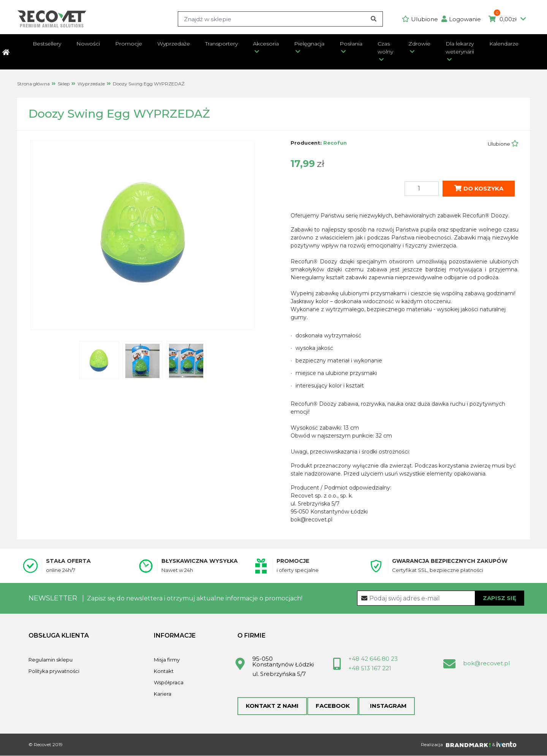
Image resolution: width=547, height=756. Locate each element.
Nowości (88, 44)
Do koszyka (479, 188)
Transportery (221, 44)
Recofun (335, 143)
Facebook (332, 706)
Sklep (64, 84)
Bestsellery (47, 44)
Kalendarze (504, 44)
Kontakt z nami (272, 706)
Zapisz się (500, 598)
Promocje (129, 44)
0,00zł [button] (507, 19)
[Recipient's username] (441, 598)
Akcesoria (266, 44)
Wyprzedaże (174, 44)
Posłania (351, 44)
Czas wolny (385, 48)
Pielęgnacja (309, 44)
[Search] (280, 19)
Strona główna (33, 84)
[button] (463, 19)
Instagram (386, 706)
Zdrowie (419, 44)
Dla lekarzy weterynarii (460, 48)
